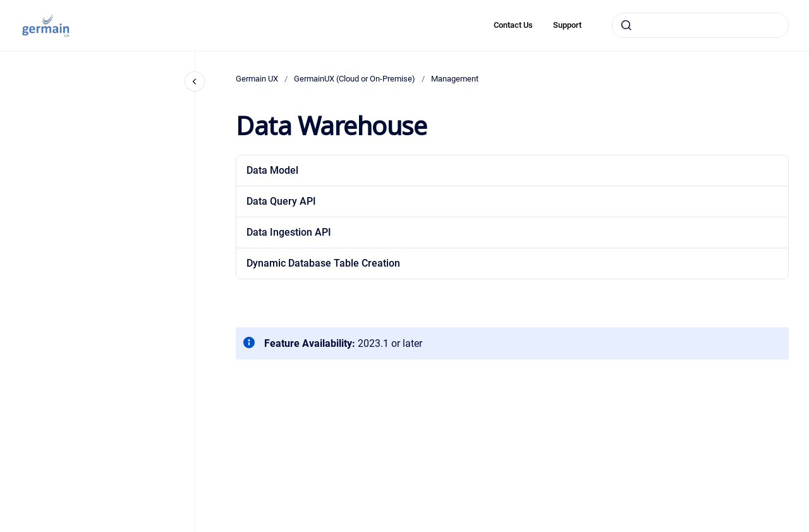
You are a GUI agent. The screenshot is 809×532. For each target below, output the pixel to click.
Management (455, 79)
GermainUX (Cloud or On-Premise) (355, 79)
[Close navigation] (195, 82)
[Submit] (626, 25)
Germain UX (257, 79)
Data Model (272, 170)
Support (567, 25)
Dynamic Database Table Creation (323, 263)
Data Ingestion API (289, 232)
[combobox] (700, 25)
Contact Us (513, 25)
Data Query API (281, 201)
